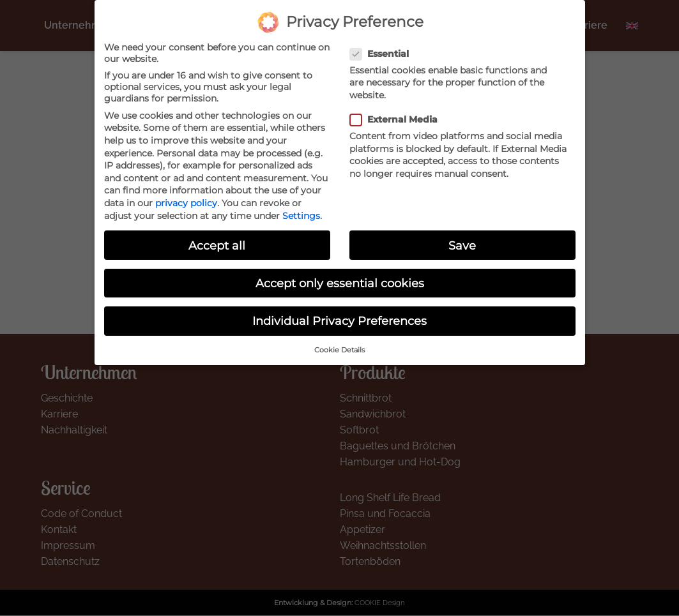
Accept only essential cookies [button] (340, 272)
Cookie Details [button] (339, 340)
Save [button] (462, 235)
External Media (398, 109)
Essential (383, 43)
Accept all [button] (217, 235)
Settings (301, 205)
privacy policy (186, 192)
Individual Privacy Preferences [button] (339, 310)
